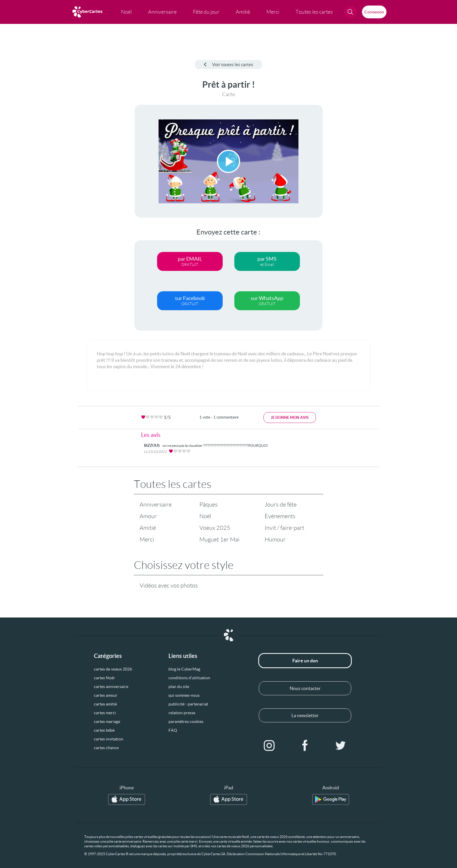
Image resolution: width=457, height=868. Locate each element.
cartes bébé (104, 730)
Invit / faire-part (284, 528)
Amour (148, 516)
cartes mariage (107, 721)
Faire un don (305, 661)
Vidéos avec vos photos (169, 585)
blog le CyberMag (184, 669)
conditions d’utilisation (189, 678)
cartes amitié (105, 704)
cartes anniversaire (111, 687)
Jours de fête (281, 504)
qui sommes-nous (184, 695)
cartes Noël (104, 678)
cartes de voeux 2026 (113, 669)
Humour (275, 539)
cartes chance (106, 748)
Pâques (209, 504)
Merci (147, 539)
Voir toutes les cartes (228, 65)
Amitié (148, 528)
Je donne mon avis (290, 418)
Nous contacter (305, 688)
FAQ (173, 730)
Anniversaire (156, 504)
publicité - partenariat (188, 704)
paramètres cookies (186, 721)
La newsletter (305, 715)
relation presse (182, 713)
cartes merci (105, 713)
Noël (205, 516)
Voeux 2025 (215, 528)
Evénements (280, 516)
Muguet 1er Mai (219, 539)
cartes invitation (109, 739)
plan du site (179, 687)
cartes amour (106, 695)
